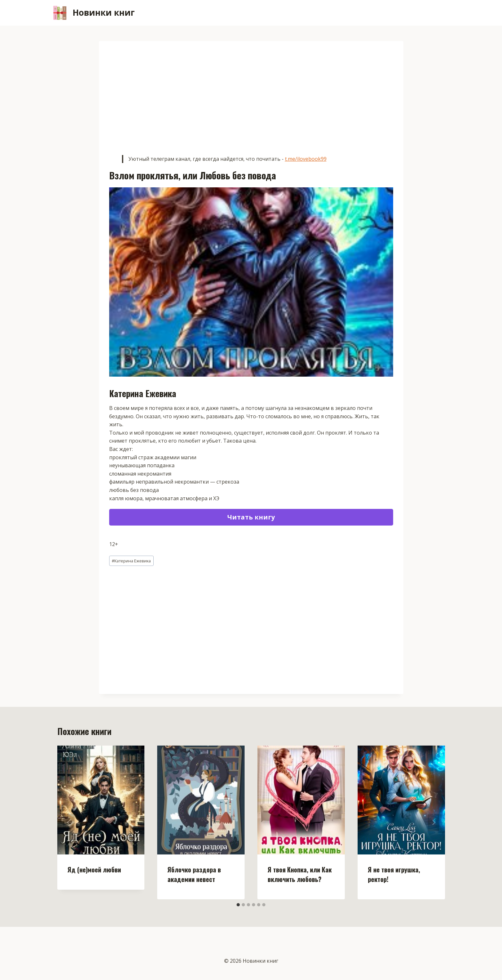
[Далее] (433, 822)
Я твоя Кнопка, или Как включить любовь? (300, 874)
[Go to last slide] (69, 822)
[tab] (238, 905)
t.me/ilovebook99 (306, 159)
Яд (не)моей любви (94, 870)
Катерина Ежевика (131, 561)
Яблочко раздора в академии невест (194, 874)
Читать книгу (251, 517)
